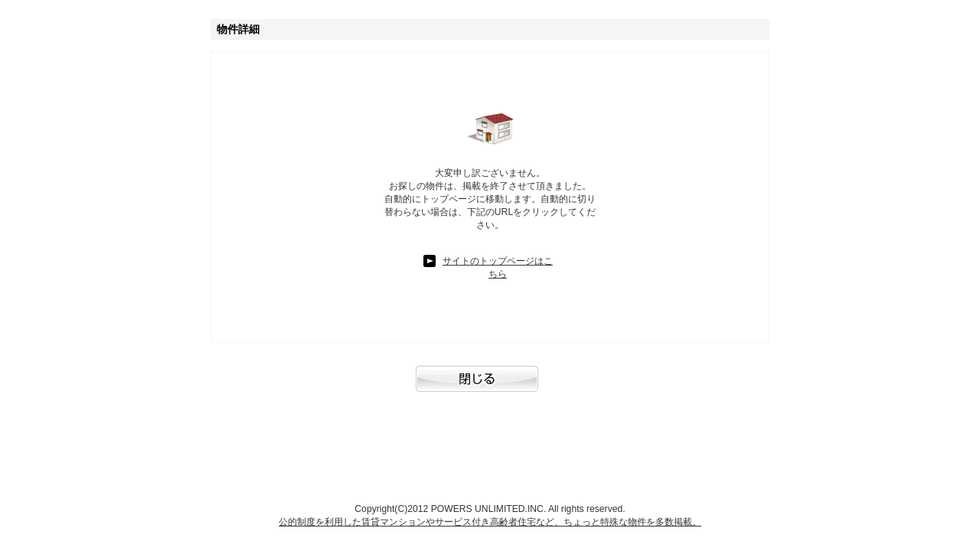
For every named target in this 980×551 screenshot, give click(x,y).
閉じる (490, 386)
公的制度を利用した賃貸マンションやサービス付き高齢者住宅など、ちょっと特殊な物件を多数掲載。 (490, 522)
